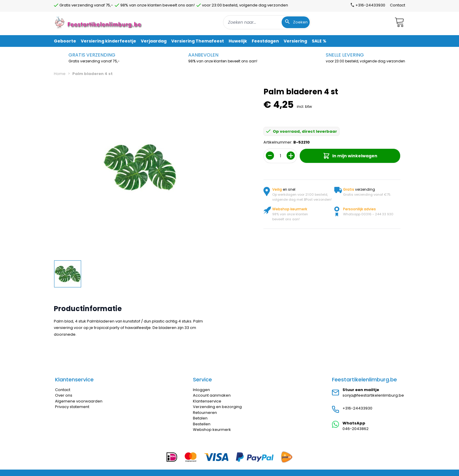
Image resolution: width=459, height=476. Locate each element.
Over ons (64, 395)
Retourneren (205, 413)
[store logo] (99, 22)
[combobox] (267, 22)
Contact (398, 5)
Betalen (200, 418)
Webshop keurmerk (212, 430)
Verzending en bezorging (217, 407)
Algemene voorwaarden (79, 401)
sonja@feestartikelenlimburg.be (373, 395)
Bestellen (202, 424)
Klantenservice (207, 401)
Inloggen (201, 390)
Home (60, 74)
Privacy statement (72, 407)
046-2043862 (356, 429)
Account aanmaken (212, 395)
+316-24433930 (357, 408)
